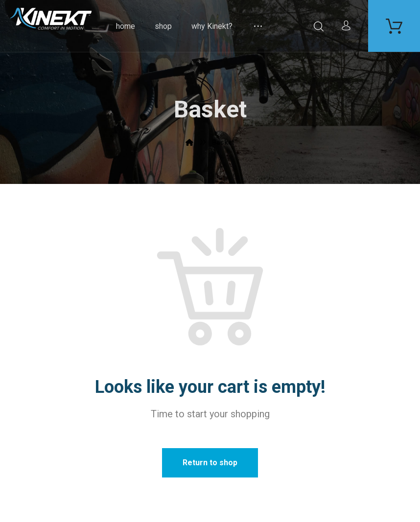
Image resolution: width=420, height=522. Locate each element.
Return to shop (210, 463)
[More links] (258, 26)
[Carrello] (394, 25)
